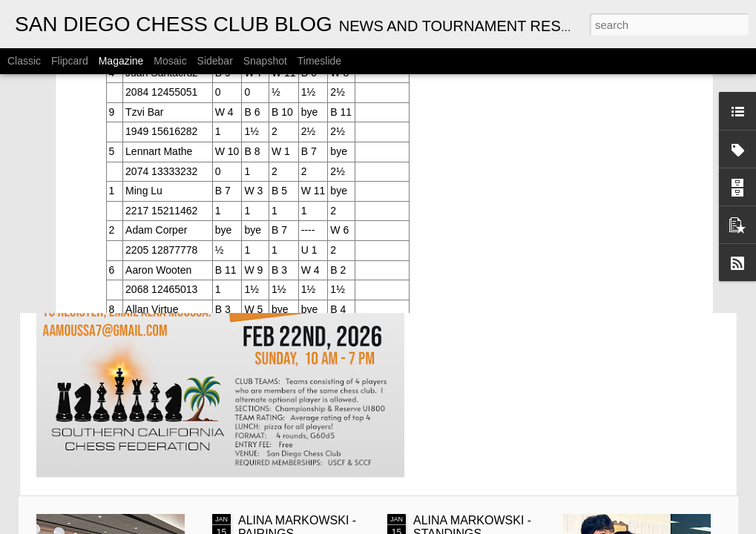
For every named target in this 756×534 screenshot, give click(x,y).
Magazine (121, 61)
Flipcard (70, 61)
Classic (24, 61)
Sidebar (215, 61)
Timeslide (319, 61)
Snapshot (265, 61)
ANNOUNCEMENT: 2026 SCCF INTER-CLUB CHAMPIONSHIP (583, 127)
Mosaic (170, 61)
